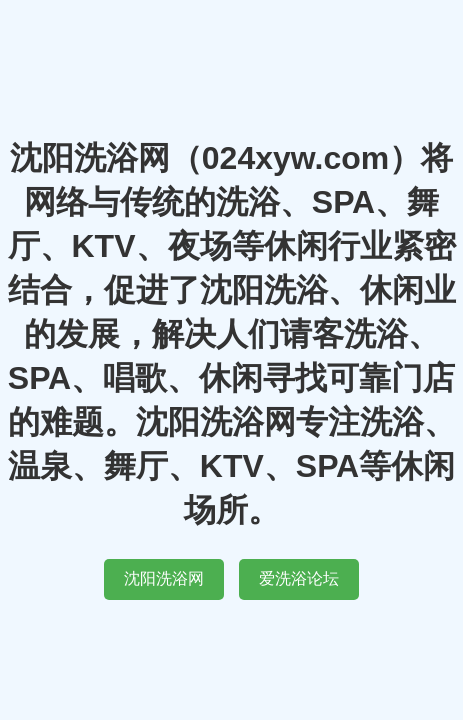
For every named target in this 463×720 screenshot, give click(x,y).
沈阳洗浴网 (164, 578)
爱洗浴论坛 (299, 578)
